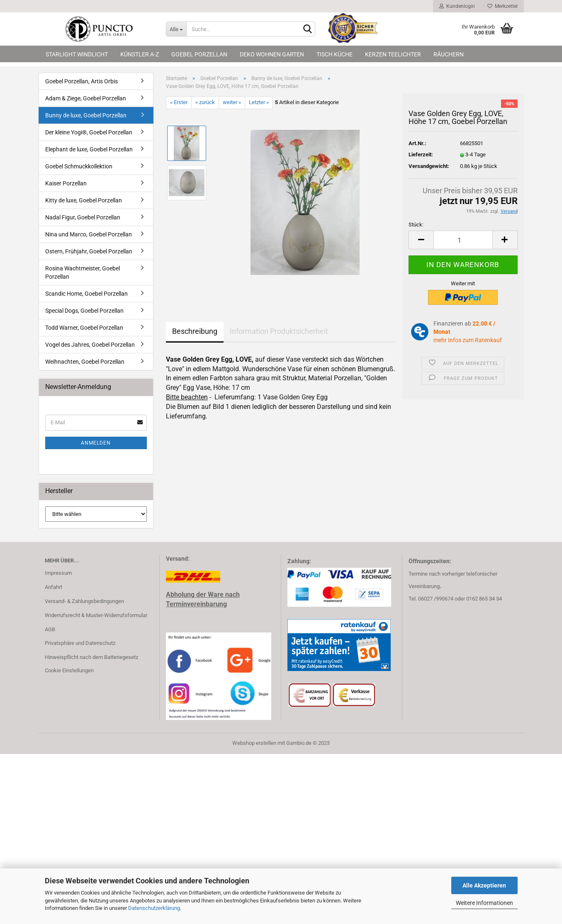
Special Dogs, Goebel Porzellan (84, 311)
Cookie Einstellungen (69, 670)
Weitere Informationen (484, 903)
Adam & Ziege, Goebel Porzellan (86, 98)
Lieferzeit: (421, 154)
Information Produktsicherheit (279, 331)
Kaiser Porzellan (66, 183)
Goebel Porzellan (199, 54)
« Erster (179, 102)
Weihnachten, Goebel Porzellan (85, 362)
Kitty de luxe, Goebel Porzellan (84, 200)
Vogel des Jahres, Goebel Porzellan (90, 345)
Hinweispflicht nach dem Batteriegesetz (91, 657)
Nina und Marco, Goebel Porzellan (89, 234)
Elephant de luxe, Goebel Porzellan (89, 149)
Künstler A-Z (140, 54)
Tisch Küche (335, 54)
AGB (50, 629)
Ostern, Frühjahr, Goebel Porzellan (89, 251)
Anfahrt (54, 587)
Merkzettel (502, 6)
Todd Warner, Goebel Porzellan (84, 328)
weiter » (232, 102)
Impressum (58, 573)
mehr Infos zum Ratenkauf (468, 340)
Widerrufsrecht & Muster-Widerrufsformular (96, 615)
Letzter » (259, 102)
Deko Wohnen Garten (272, 54)
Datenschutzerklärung (154, 908)
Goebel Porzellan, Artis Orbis (82, 81)
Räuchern (449, 54)
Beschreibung (195, 331)
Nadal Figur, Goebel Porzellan (83, 217)
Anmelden (96, 443)
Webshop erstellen (254, 743)
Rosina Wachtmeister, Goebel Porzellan (83, 272)
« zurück (205, 102)
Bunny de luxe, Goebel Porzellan (86, 115)
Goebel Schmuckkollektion (79, 166)
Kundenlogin (457, 6)
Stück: (416, 225)
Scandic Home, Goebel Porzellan (86, 294)
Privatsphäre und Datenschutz (80, 643)
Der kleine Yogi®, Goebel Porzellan (89, 132)
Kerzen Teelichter (393, 54)
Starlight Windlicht (77, 54)
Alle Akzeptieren (484, 885)
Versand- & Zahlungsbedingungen (84, 601)
